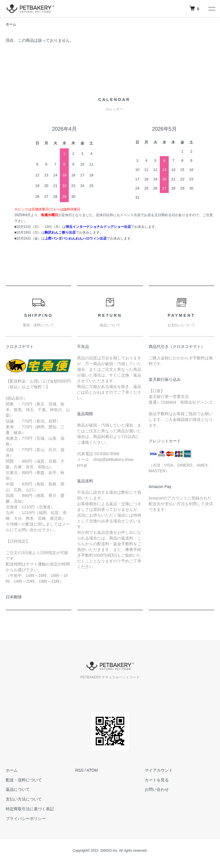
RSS (79, 770)
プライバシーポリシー (26, 819)
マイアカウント (159, 770)
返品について (18, 789)
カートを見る (157, 780)
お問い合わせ (157, 789)
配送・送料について (24, 780)
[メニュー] (211, 9)
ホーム (11, 24)
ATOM (92, 770)
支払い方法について (24, 799)
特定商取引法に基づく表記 (30, 809)
